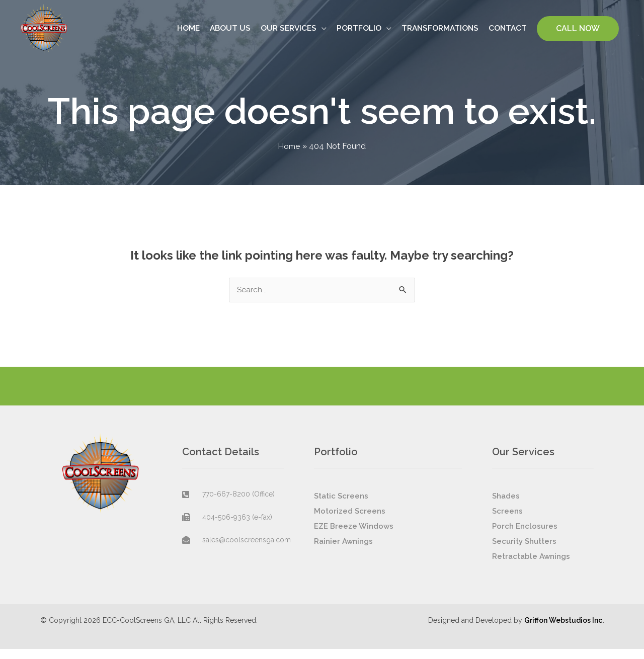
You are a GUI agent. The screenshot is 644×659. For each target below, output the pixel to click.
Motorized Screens (350, 521)
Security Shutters (524, 551)
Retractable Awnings (531, 566)
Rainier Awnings (343, 551)
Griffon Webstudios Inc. (564, 630)
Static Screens (341, 506)
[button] (578, 33)
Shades (506, 506)
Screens (507, 521)
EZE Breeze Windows (354, 536)
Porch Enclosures (525, 536)
